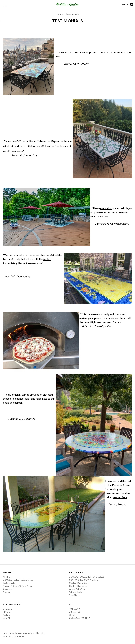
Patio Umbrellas (76, 592)
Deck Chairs (74, 595)
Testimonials (72, 14)
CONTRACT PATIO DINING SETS (83, 580)
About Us (7, 577)
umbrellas (106, 208)
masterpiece (120, 497)
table (76, 52)
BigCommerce (21, 633)
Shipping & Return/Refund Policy (18, 586)
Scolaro (6, 615)
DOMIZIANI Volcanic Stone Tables (18, 580)
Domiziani (8, 609)
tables (47, 259)
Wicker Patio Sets (77, 589)
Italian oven (93, 314)
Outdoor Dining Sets (78, 586)
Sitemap (7, 592)
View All (7, 618)
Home (60, 14)
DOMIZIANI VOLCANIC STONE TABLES (87, 577)
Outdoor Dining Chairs (79, 583)
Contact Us (8, 589)
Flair (42, 633)
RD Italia (7, 612)
